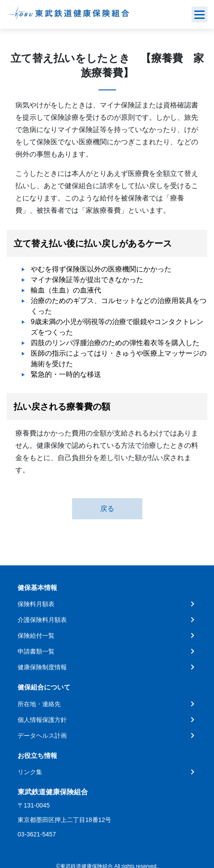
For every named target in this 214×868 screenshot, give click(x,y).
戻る (107, 509)
